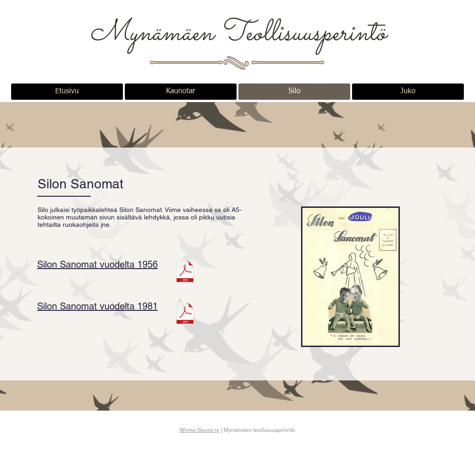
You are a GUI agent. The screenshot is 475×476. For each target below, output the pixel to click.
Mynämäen (155, 34)
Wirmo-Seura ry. (199, 430)
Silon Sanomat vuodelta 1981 (97, 306)
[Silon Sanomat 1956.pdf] (185, 273)
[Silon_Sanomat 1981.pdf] (185, 315)
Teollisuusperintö (303, 34)
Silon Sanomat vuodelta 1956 (97, 264)
